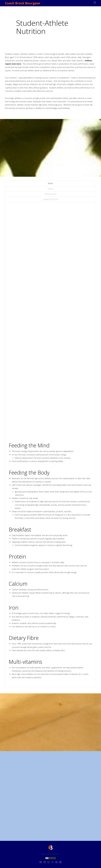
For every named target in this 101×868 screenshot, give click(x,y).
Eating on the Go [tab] (50, 199)
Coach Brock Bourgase (22, 3)
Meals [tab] (50, 183)
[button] (95, 3)
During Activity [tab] (50, 194)
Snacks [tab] (51, 189)
